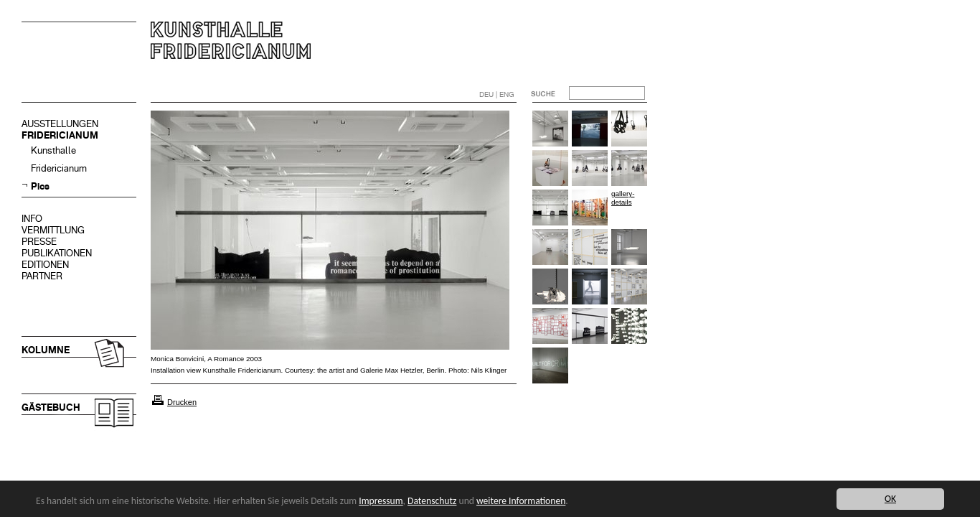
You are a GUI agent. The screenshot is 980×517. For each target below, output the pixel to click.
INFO (32, 219)
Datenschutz (432, 501)
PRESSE (39, 242)
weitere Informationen (521, 501)
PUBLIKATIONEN (57, 253)
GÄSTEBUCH (51, 407)
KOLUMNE (46, 350)
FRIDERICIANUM (60, 135)
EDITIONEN (45, 265)
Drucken (182, 402)
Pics (40, 186)
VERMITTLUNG (53, 230)
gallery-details (623, 198)
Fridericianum (59, 168)
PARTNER (42, 276)
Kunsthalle (53, 150)
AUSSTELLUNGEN (60, 124)
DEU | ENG (497, 94)
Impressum (381, 501)
